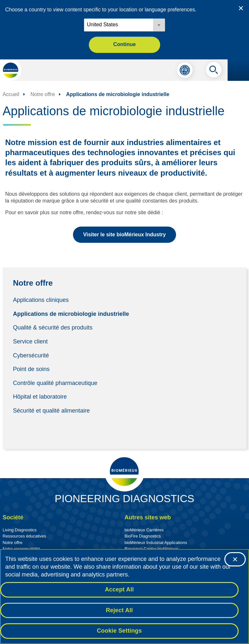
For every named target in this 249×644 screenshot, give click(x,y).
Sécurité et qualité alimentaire (52, 411)
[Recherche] (214, 71)
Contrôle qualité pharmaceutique (55, 383)
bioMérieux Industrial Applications (156, 543)
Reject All (119, 610)
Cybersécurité (31, 355)
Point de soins (31, 369)
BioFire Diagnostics (143, 536)
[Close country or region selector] (241, 8)
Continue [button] (124, 44)
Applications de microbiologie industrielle (71, 314)
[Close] (235, 560)
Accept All (119, 589)
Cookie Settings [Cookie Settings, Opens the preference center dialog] (119, 631)
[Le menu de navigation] (238, 70)
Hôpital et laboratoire (40, 397)
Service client (30, 341)
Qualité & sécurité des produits (53, 328)
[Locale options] (124, 25)
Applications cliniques (41, 300)
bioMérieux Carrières (144, 530)
